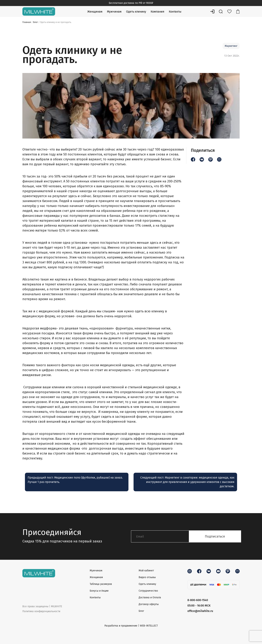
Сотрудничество (148, 591)
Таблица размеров (101, 584)
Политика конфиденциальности (41, 611)
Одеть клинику (136, 12)
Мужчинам (114, 12)
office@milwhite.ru (200, 611)
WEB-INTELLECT (149, 626)
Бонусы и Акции (99, 591)
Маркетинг (231, 46)
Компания (157, 12)
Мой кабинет (146, 571)
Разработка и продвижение (121, 626)
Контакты (175, 12)
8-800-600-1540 (198, 600)
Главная (27, 22)
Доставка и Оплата (150, 597)
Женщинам (95, 12)
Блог (35, 22)
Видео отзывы (147, 577)
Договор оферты (149, 604)
